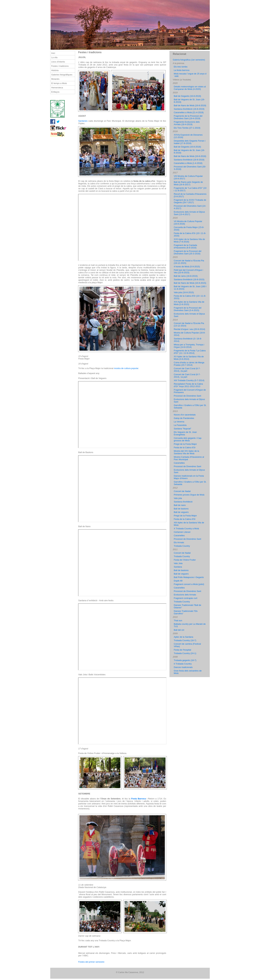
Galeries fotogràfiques (62, 75)
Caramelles (179, 463)
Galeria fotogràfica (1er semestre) (189, 60)
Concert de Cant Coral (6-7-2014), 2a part (187, 370)
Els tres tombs (181, 67)
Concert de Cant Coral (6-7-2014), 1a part (187, 376)
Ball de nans (180, 505)
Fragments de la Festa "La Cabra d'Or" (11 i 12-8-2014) (190, 352)
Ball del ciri (179, 630)
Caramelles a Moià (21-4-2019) (189, 112)
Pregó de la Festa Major (185, 444)
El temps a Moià (59, 83)
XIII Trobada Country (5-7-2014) (189, 380)
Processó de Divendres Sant (187, 396)
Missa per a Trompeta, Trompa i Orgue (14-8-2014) (189, 346)
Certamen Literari (182, 532)
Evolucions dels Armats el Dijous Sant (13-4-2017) (189, 213)
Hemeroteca (57, 88)
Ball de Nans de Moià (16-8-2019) (190, 105)
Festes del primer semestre (91, 962)
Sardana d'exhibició (183, 502)
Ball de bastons (181, 509)
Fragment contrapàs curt (186, 598)
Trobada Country (182, 546)
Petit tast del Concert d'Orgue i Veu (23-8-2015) (188, 271)
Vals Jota (178, 563)
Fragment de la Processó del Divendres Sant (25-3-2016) (188, 252)
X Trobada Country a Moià (186, 529)
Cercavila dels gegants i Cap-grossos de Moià (188, 439)
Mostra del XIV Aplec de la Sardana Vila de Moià (186, 452)
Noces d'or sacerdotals (185, 415)
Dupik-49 (178, 581)
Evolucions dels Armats (185, 595)
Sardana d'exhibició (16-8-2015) (189, 279)
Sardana (178, 567)
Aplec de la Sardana (183, 637)
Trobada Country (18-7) (185, 640)
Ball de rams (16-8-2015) (186, 276)
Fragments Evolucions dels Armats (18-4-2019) (187, 123)
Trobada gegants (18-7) (185, 660)
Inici (53, 53)
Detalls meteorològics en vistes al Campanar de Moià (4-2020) (190, 88)
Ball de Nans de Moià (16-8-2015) (190, 283)
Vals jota (178, 498)
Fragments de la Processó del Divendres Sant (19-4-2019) (188, 117)
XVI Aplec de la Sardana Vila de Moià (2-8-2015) (189, 303)
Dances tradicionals (183, 667)
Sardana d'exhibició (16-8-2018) (189, 160)
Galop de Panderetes (184, 418)
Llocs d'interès (58, 62)
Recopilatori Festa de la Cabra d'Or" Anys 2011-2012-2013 (188, 385)
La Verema (179, 422)
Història (55, 70)
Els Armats (179, 542)
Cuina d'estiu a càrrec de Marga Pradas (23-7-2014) (189, 364)
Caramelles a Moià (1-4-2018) (188, 163)
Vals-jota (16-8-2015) (184, 292)
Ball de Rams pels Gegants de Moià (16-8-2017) (188, 183)
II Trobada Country (183, 664)
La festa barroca (182, 70)
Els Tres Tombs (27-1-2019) (187, 128)
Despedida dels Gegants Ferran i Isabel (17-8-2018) (190, 142)
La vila (54, 57)
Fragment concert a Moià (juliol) (189, 584)
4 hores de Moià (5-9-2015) (187, 267)
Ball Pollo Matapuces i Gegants (189, 577)
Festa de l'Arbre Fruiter (185, 560)
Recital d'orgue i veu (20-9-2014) (189, 329)
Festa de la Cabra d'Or (185, 447)
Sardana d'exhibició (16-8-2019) (189, 109)
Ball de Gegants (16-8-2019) (187, 96)
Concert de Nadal (182, 491)
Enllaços (55, 92)
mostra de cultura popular (126, 368)
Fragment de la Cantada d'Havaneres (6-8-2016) (185, 246)
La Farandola (180, 425)
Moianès (55, 79)
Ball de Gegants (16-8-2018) (187, 147)
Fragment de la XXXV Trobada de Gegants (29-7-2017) (190, 201)
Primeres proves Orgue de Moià (189, 495)
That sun (178, 620)
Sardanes (83, 121)
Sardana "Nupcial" (182, 429)
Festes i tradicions (60, 66)
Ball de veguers (181, 512)
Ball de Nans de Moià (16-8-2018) (190, 156)
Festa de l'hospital (182, 650)
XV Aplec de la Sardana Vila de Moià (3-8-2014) (189, 358)
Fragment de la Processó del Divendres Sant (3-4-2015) (188, 309)
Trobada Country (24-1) (185, 653)
